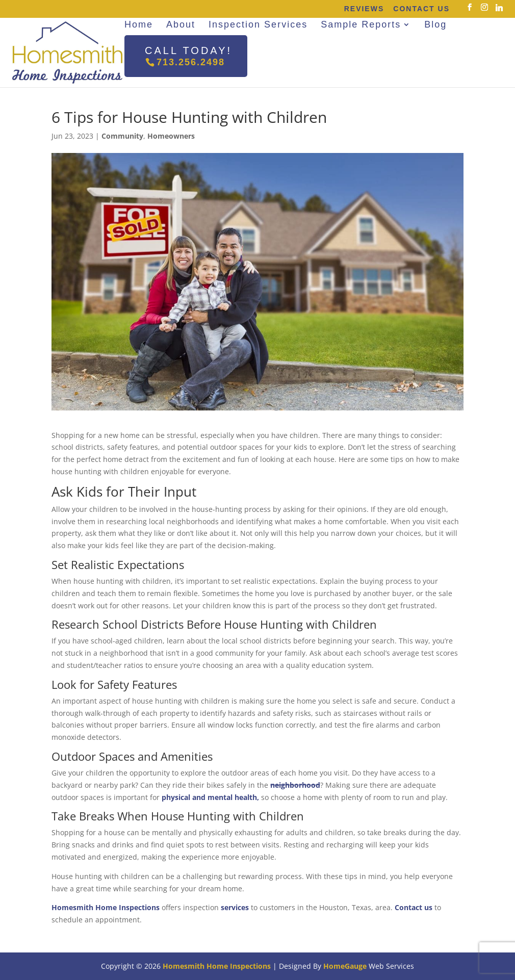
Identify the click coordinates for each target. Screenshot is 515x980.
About (181, 24)
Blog (435, 24)
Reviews (364, 9)
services (235, 907)
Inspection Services (258, 24)
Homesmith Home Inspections (106, 907)
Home (139, 24)
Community (122, 136)
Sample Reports (361, 24)
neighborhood (295, 785)
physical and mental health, (210, 797)
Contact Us (421, 9)
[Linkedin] (499, 8)
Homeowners (171, 136)
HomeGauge (345, 966)
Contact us (414, 907)
